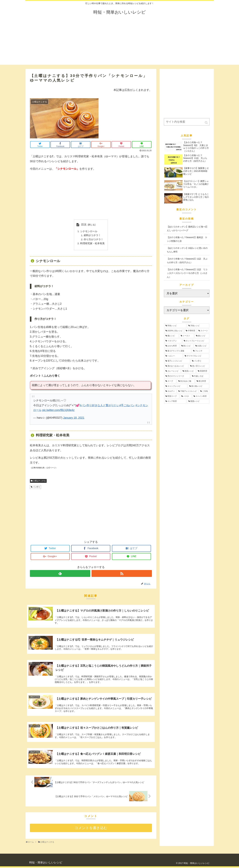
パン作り (36, 488)
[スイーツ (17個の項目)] (203, 331)
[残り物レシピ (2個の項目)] (199, 386)
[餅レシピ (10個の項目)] (187, 346)
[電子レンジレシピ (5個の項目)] (177, 361)
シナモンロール (89, 232)
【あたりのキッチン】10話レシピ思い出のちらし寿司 (187, 250)
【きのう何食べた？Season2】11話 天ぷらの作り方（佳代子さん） (187, 261)
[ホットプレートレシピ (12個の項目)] (196, 341)
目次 (84, 225)
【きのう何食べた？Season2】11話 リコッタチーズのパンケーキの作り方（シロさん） (187, 273)
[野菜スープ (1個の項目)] (172, 396)
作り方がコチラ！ (93, 240)
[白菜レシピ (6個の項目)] (202, 346)
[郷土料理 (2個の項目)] (202, 381)
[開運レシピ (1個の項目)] (198, 401)
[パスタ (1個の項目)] (186, 396)
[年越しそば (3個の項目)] (200, 376)
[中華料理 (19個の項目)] (190, 331)
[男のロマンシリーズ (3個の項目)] (177, 376)
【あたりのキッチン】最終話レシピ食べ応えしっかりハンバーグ (187, 229)
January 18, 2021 (74, 418)
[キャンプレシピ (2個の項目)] (176, 386)
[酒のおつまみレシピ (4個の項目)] (176, 366)
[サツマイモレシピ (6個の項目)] (196, 356)
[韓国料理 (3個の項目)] (203, 371)
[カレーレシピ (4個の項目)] (172, 371)
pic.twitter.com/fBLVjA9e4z (58, 411)
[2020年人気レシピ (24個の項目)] (174, 331)
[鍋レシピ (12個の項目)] (202, 336)
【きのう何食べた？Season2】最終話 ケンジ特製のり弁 (187, 239)
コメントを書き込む (91, 829)
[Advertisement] (120, 43)
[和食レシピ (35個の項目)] (175, 326)
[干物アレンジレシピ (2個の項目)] (188, 391)
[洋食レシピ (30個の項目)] (198, 326)
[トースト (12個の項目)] (187, 336)
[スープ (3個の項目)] (170, 381)
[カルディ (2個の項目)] (170, 391)
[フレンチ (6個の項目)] (200, 351)
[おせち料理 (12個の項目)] (172, 346)
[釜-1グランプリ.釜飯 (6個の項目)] (178, 351)
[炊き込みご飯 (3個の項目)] (186, 381)
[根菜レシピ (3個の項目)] (189, 371)
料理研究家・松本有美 (92, 244)
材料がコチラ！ (92, 236)
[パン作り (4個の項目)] (200, 361)
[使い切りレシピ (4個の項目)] (199, 366)
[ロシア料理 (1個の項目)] (175, 401)
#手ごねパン (127, 406)
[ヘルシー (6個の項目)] (173, 356)
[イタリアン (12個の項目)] (173, 341)
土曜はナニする (39, 482)
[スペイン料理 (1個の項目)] (201, 396)
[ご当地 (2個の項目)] (204, 391)
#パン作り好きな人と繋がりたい (99, 406)
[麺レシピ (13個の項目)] (171, 336)
